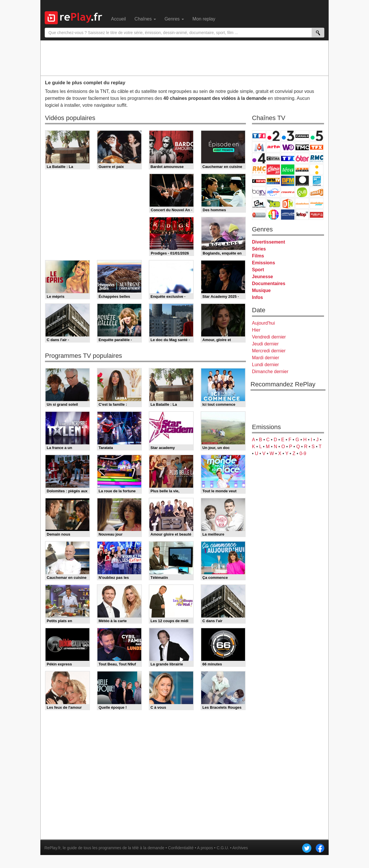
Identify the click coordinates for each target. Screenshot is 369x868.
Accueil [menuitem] (118, 19)
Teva (288, 170)
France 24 (317, 181)
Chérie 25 (273, 170)
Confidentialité (181, 848)
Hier (256, 330)
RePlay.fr (52, 848)
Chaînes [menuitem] (145, 19)
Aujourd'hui (263, 323)
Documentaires (269, 284)
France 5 (317, 136)
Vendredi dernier (269, 337)
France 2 (273, 136)
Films (258, 256)
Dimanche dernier (270, 372)
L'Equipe (288, 192)
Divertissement (269, 242)
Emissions (263, 263)
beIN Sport (259, 192)
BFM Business (288, 181)
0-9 (303, 453)
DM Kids (288, 203)
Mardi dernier (266, 358)
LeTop (302, 215)
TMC (302, 147)
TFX (317, 147)
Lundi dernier (265, 365)
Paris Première (302, 170)
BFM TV (273, 181)
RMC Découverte (317, 158)
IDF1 (273, 215)
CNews (259, 181)
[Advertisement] (184, 58)
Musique (261, 290)
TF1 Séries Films (288, 158)
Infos (257, 297)
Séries (259, 249)
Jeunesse (262, 277)
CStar (273, 158)
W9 (288, 147)
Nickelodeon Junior (317, 203)
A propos (205, 848)
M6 (259, 147)
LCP (288, 215)
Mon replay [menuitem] (204, 19)
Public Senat (317, 215)
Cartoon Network (259, 203)
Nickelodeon (302, 203)
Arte (273, 147)
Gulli (302, 192)
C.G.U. (223, 848)
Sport (258, 270)
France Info (317, 170)
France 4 (259, 158)
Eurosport (273, 192)
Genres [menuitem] (174, 19)
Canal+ (302, 136)
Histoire (259, 215)
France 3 (288, 136)
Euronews (302, 181)
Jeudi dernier (265, 344)
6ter (302, 158)
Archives (240, 848)
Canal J (317, 192)
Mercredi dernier (269, 351)
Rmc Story (259, 170)
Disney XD (273, 203)
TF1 (259, 136)
